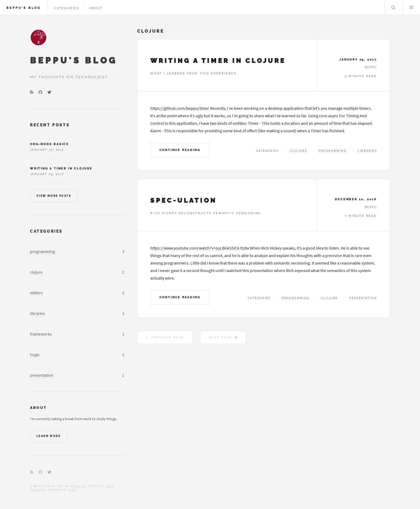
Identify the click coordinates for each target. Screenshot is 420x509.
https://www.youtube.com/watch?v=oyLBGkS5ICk (195, 248)
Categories (67, 8)
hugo (35, 355)
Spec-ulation (183, 200)
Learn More (48, 436)
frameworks (41, 334)
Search (393, 7)
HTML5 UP (78, 486)
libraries (367, 151)
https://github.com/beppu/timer (180, 108)
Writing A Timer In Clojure (218, 61)
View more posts (54, 196)
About (96, 8)
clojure (299, 151)
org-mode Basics (49, 144)
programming (333, 151)
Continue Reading (180, 150)
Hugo (72, 490)
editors (36, 293)
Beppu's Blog (24, 8)
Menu (411, 7)
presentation (363, 298)
